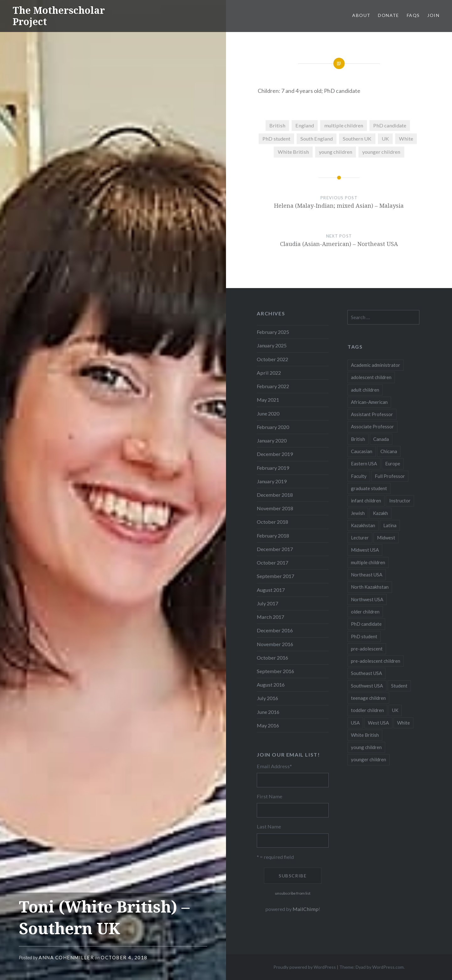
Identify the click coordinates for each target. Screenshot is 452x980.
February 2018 (273, 536)
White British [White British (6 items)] (365, 735)
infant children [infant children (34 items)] (366, 501)
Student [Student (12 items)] (399, 686)
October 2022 (272, 359)
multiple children (344, 125)
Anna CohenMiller (66, 957)
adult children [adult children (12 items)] (365, 390)
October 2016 (272, 658)
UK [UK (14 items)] (395, 710)
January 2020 (272, 440)
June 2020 (268, 413)
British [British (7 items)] (358, 439)
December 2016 (275, 630)
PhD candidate (390, 125)
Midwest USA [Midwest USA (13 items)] (365, 550)
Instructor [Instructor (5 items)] (400, 501)
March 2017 (270, 617)
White (406, 139)
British (277, 125)
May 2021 (268, 400)
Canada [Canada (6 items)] (381, 439)
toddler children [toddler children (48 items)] (367, 710)
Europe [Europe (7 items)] (393, 463)
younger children (381, 152)
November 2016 (275, 644)
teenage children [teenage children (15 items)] (368, 698)
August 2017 (271, 590)
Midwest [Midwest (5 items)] (386, 538)
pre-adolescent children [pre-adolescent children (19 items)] (376, 661)
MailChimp (306, 909)
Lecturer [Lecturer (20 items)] (360, 538)
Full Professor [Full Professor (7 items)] (390, 476)
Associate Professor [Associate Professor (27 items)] (372, 426)
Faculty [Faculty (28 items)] (359, 476)
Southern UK (357, 139)
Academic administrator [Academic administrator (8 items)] (376, 365)
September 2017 (275, 576)
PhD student (276, 139)
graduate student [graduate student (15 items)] (369, 488)
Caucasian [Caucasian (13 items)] (362, 451)
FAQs (413, 15)
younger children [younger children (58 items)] (369, 759)
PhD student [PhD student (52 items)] (364, 636)
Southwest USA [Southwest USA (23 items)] (367, 686)
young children (336, 152)
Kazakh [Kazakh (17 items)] (380, 513)
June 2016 (268, 712)
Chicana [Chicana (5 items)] (389, 451)
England (305, 125)
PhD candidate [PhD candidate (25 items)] (366, 624)
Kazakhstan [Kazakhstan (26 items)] (363, 525)
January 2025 (272, 345)
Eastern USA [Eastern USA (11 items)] (364, 463)
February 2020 (273, 427)
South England (317, 139)
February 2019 (273, 468)
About (361, 15)
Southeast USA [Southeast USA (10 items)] (366, 673)
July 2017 (267, 603)
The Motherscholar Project (59, 16)
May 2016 (268, 725)
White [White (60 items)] (404, 723)
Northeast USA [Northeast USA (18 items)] (367, 575)
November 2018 (275, 508)
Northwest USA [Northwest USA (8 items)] (367, 599)
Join (433, 15)
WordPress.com (388, 967)
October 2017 (272, 562)
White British (293, 152)
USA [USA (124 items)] (355, 723)
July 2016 (267, 698)
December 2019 (275, 454)
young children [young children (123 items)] (366, 747)
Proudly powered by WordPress (305, 967)
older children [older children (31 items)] (365, 612)
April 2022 (269, 373)
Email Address (274, 766)
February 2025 (273, 332)
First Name (269, 796)
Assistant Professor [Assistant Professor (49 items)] (372, 414)
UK (385, 139)
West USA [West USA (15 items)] (378, 723)
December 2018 (275, 495)
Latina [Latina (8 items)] (390, 525)
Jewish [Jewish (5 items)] (358, 513)
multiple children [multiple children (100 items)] (368, 562)
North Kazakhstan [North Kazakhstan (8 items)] (370, 587)
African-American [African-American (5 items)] (369, 402)
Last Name (269, 826)
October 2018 (272, 522)
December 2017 (275, 549)
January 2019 (272, 481)
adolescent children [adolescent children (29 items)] (371, 377)
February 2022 (273, 386)
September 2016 (275, 671)
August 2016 (271, 685)
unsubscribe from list (293, 893)
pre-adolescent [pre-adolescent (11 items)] (367, 649)
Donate (388, 15)
